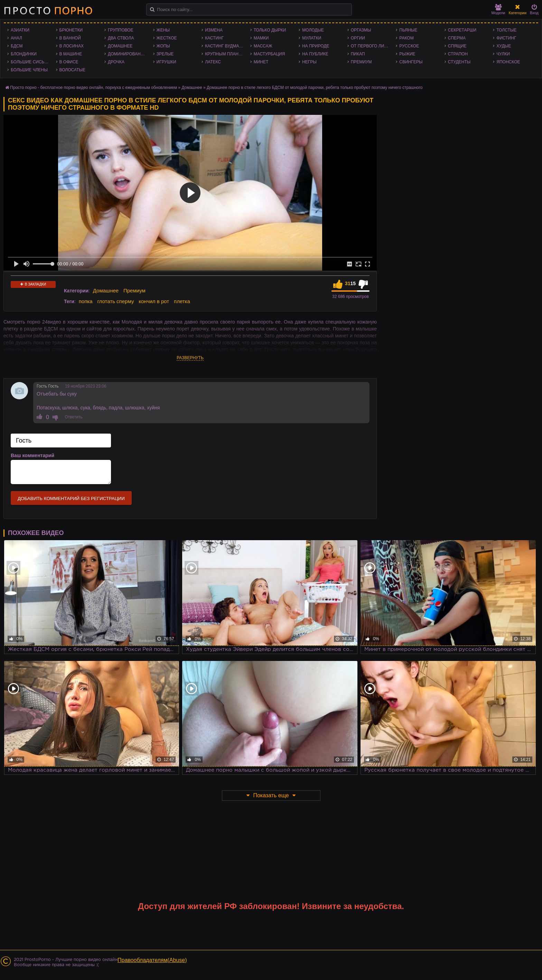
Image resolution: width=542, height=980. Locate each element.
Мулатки (312, 38)
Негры (309, 62)
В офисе (69, 62)
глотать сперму (115, 301)
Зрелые (165, 54)
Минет (261, 62)
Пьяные (408, 30)
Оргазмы (361, 30)
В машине (71, 54)
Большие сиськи (30, 62)
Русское (409, 46)
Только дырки (270, 30)
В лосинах (72, 46)
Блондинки (24, 54)
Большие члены (29, 70)
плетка (182, 301)
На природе (316, 46)
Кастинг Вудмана (225, 46)
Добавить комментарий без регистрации (71, 498)
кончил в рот (154, 301)
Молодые (313, 30)
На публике (315, 54)
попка (86, 301)
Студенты (459, 62)
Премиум (361, 62)
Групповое (120, 30)
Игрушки (166, 62)
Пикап (358, 54)
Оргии (358, 38)
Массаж (263, 46)
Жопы (163, 46)
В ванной (70, 38)
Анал (16, 38)
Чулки (503, 54)
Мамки (261, 38)
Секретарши (462, 30)
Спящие (457, 46)
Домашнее (120, 46)
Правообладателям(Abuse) (152, 960)
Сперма (457, 38)
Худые (504, 46)
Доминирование (127, 54)
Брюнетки (71, 30)
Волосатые (72, 70)
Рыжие (407, 54)
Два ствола (121, 38)
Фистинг (506, 38)
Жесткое (167, 38)
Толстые (506, 30)
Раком (406, 38)
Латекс (213, 62)
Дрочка (116, 62)
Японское (508, 62)
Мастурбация (269, 54)
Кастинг (214, 38)
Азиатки (20, 30)
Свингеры (411, 62)
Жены (163, 30)
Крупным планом (225, 54)
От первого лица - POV (372, 46)
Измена (214, 30)
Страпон (458, 54)
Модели (498, 10)
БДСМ (17, 46)
